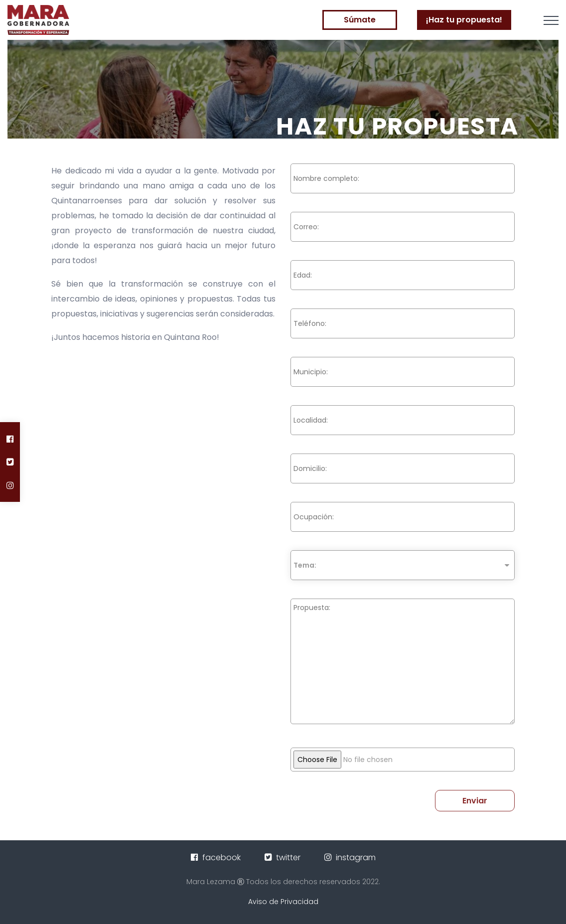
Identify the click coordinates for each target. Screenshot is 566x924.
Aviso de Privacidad (283, 902)
